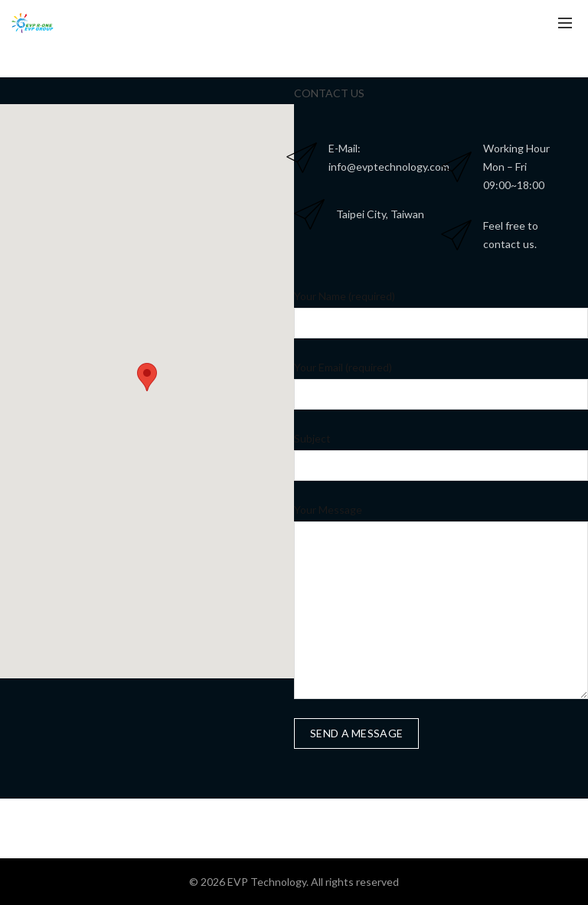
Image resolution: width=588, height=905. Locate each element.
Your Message (328, 510)
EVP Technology (267, 882)
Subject (312, 438)
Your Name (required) (345, 296)
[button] (147, 377)
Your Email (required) (343, 367)
